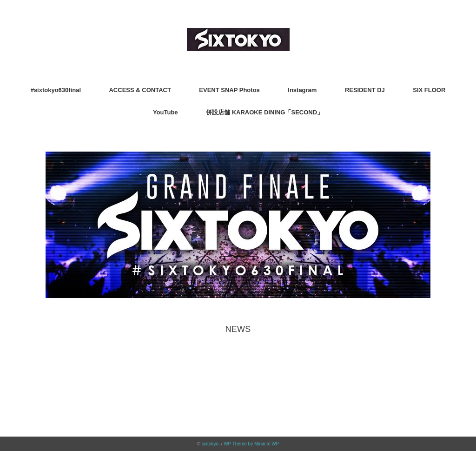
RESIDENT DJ (365, 90)
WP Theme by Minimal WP (251, 444)
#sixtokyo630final (56, 90)
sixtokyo (210, 444)
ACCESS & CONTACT (140, 90)
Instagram (302, 90)
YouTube (165, 112)
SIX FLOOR (429, 90)
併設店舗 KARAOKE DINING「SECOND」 (264, 112)
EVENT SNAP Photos (229, 90)
